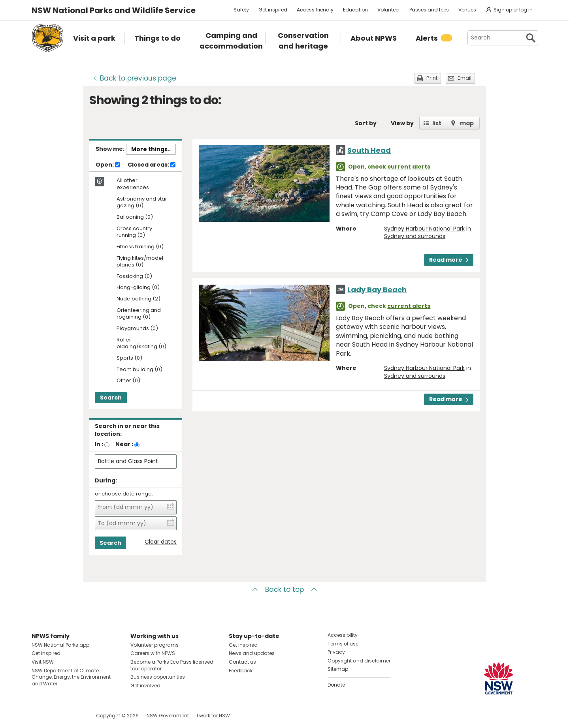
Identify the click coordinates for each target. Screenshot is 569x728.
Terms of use (343, 644)
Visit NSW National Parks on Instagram (56, 716)
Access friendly (315, 10)
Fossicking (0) (134, 277)
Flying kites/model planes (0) (140, 262)
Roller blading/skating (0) (141, 343)
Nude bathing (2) (138, 299)
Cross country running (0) (134, 232)
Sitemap (338, 669)
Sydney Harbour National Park (424, 229)
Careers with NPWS (153, 653)
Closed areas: (152, 165)
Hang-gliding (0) (138, 288)
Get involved (145, 686)
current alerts (409, 167)
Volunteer (389, 10)
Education (355, 10)
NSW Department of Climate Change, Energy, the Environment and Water (71, 677)
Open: (108, 165)
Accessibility (343, 635)
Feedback (241, 671)
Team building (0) (139, 370)
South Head (369, 150)
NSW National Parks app (60, 645)
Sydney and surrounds (415, 236)
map (467, 123)
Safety (241, 10)
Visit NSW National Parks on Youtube (73, 716)
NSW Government (168, 716)
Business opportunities (158, 677)
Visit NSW (43, 662)
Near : (124, 444)
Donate (336, 685)
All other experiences (133, 184)
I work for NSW (213, 716)
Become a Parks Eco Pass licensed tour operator (172, 665)
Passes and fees (429, 10)
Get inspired (273, 10)
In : (99, 444)
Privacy (336, 652)
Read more (449, 260)
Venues (467, 10)
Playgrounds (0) (137, 329)
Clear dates (161, 542)
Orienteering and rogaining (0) (139, 314)
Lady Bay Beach (377, 290)
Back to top (284, 589)
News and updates (252, 653)
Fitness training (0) (140, 247)
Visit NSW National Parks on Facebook (39, 716)
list (437, 123)
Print (432, 78)
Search (111, 398)
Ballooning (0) (135, 217)
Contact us (242, 662)
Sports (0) (129, 358)
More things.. (151, 149)
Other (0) (128, 381)
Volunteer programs (154, 645)
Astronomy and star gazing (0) (142, 203)
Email (464, 78)
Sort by (366, 123)
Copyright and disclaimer (359, 661)
